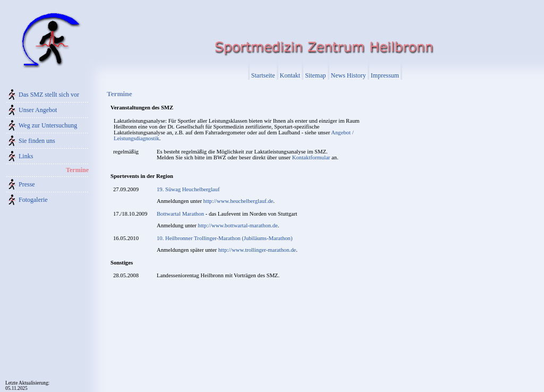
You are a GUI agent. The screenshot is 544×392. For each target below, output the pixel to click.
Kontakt (290, 75)
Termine (77, 170)
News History (348, 75)
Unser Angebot (38, 110)
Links (26, 156)
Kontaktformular (311, 157)
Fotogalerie (33, 200)
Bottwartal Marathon (180, 214)
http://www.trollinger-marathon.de (257, 250)
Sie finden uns (37, 141)
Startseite (263, 75)
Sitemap (315, 75)
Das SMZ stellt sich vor (49, 95)
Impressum (385, 75)
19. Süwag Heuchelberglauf (188, 189)
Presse (27, 184)
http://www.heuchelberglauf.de (239, 201)
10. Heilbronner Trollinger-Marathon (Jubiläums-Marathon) (225, 238)
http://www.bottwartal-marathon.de (238, 225)
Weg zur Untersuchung (48, 125)
